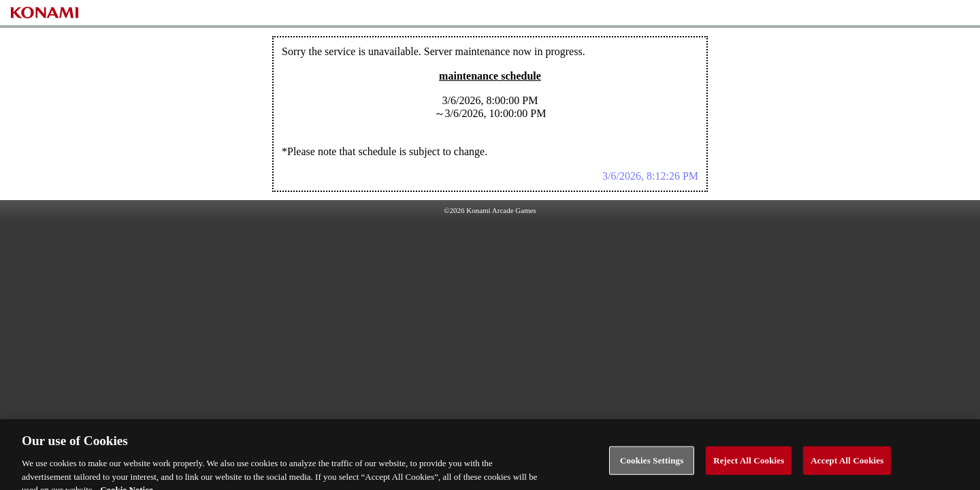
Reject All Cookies (749, 464)
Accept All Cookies (847, 464)
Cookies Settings (652, 464)
